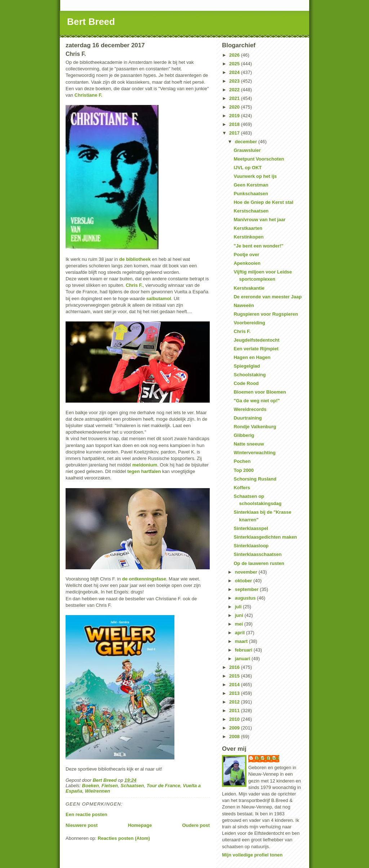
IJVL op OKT (248, 168)
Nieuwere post (82, 825)
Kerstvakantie (249, 288)
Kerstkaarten (248, 228)
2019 (235, 116)
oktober (244, 581)
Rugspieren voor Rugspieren (266, 314)
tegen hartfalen (144, 471)
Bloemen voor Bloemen (260, 392)
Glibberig (244, 435)
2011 (235, 711)
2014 (235, 685)
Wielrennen (97, 791)
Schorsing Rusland (255, 479)
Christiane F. (88, 95)
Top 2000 (243, 470)
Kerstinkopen (248, 237)
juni (240, 615)
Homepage (140, 825)
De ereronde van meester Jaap (268, 297)
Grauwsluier (247, 150)
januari (243, 659)
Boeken (91, 786)
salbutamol (159, 299)
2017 (235, 133)
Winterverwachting (254, 453)
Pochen (242, 461)
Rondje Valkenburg (255, 427)
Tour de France (163, 786)
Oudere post (196, 825)
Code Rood (246, 383)
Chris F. (134, 285)
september (247, 589)
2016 (235, 667)
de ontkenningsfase (144, 579)
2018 (235, 124)
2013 (235, 693)
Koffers (242, 488)
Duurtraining (248, 418)
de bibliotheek (135, 259)
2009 (235, 728)
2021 (235, 98)
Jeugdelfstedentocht (256, 340)
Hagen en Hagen (252, 357)
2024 (235, 72)
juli (239, 607)
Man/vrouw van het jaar (259, 220)
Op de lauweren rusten (259, 563)
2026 (235, 55)
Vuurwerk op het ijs (255, 176)
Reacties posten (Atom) (124, 838)
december (247, 142)
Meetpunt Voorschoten (259, 159)
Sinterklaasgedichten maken (265, 537)
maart (242, 641)
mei (240, 624)
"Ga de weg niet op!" (257, 401)
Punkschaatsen (251, 194)
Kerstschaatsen (251, 211)
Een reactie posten (86, 814)
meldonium (145, 465)
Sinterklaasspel (251, 528)
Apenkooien (247, 263)
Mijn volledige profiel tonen (252, 855)
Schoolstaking (250, 375)
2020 (235, 107)
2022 (235, 90)
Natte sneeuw (249, 444)
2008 (235, 737)
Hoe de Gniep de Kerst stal (263, 202)
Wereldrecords (250, 409)
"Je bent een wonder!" (258, 246)
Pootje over (246, 255)
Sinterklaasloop (251, 546)
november (247, 572)
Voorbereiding (249, 323)
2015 (235, 676)
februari (244, 650)
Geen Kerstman (251, 185)
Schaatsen (132, 786)
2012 (235, 702)
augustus (246, 598)
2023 (235, 81)
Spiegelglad (247, 366)
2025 (235, 64)
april (241, 633)
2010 (235, 719)
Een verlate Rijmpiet (256, 349)
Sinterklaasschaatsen (257, 554)
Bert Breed (91, 22)
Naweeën (244, 305)
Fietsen (110, 786)
